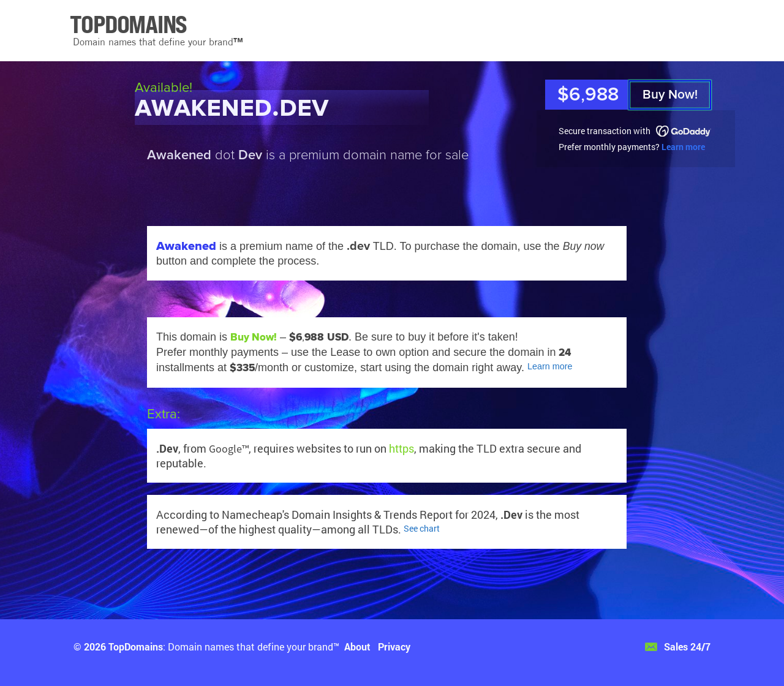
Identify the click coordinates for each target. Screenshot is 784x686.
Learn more (683, 147)
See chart (422, 528)
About (357, 646)
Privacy (394, 646)
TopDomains (136, 646)
